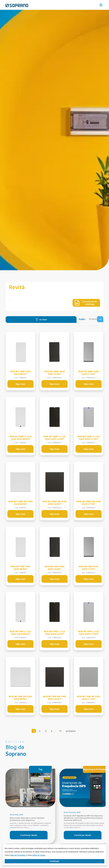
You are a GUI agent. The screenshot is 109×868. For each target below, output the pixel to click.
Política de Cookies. (39, 855)
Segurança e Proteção (94, 769)
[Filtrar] (41, 320)
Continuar (54, 861)
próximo (71, 731)
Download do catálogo (86, 303)
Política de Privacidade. (18, 855)
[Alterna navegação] (101, 5)
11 (61, 731)
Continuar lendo (29, 835)
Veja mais (21, 384)
